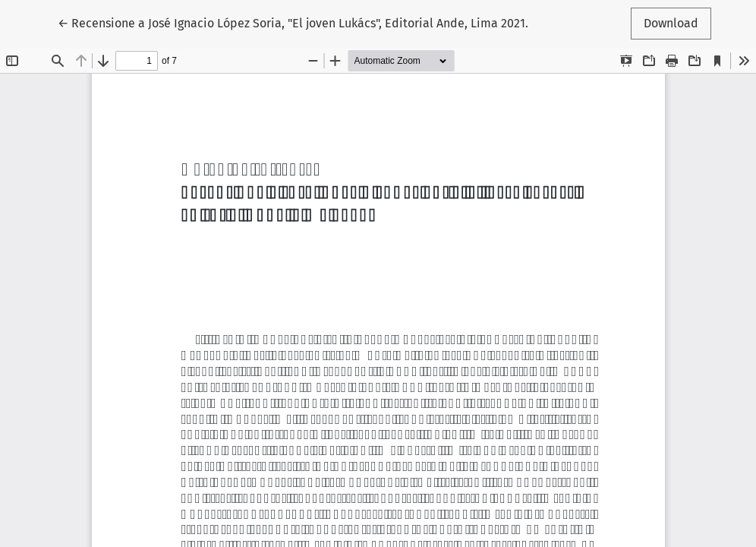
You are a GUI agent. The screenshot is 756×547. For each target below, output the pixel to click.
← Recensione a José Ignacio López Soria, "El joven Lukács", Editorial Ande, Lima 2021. (293, 22)
